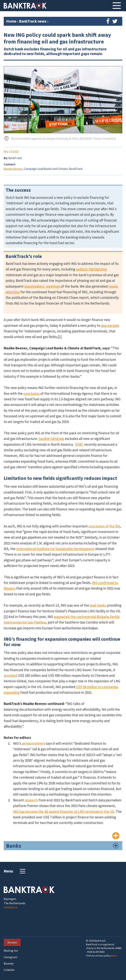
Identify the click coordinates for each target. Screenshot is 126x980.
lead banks (98, 605)
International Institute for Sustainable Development (55, 549)
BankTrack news (33, 21)
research (31, 800)
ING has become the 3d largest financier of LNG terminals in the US (64, 811)
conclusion (32, 393)
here (114, 956)
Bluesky (9, 963)
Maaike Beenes (13, 169)
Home (11, 21)
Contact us (11, 907)
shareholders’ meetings (43, 286)
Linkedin (9, 970)
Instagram (11, 957)
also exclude (110, 325)
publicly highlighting (91, 269)
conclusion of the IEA (104, 526)
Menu (15, 871)
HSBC (79, 444)
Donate (12, 942)
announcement (33, 743)
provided (11, 675)
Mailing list (11, 951)
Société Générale (51, 439)
